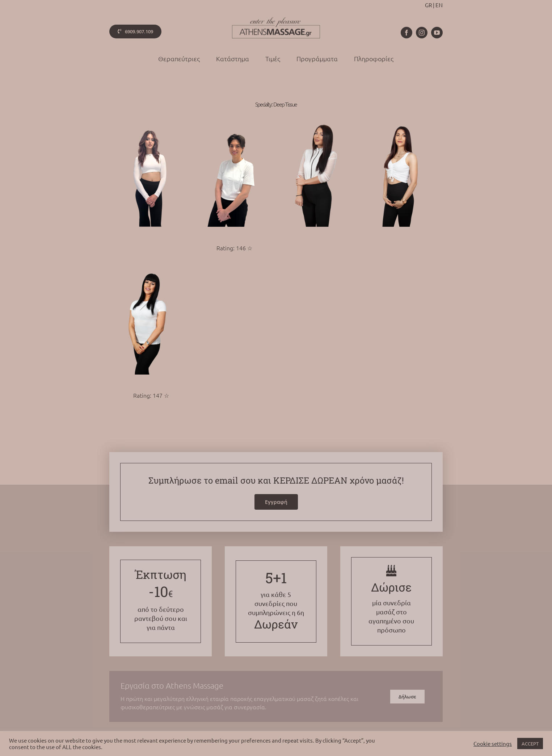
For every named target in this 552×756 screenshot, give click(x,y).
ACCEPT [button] (530, 744)
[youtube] (437, 33)
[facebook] (406, 33)
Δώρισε (391, 587)
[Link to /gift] (391, 571)
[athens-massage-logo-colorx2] (276, 20)
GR (428, 5)
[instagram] (422, 33)
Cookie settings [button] (493, 744)
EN (439, 5)
